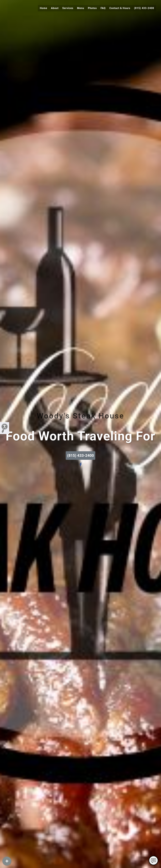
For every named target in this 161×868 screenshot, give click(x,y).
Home (43, 8)
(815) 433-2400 (144, 8)
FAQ (103, 8)
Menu (81, 8)
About (55, 8)
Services (68, 8)
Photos (92, 8)
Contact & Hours (120, 8)
